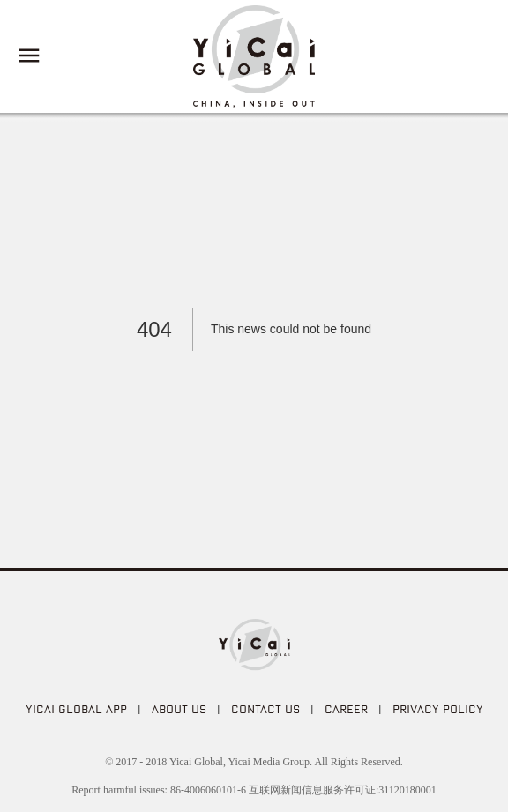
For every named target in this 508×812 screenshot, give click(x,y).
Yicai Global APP (76, 709)
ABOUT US (179, 709)
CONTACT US (265, 709)
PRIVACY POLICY (438, 709)
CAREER (346, 709)
